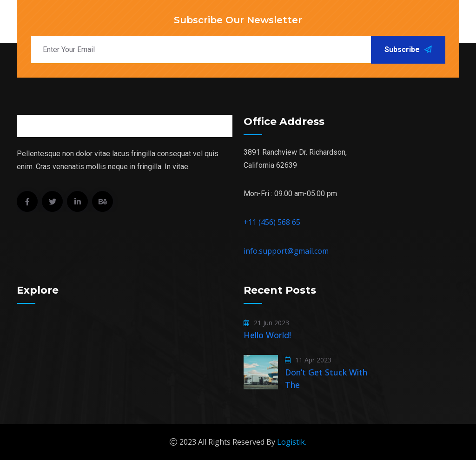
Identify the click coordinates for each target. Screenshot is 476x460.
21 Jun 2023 (266, 323)
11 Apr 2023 (308, 360)
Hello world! (267, 335)
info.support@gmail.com (286, 251)
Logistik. (292, 442)
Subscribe (408, 49)
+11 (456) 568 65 (272, 222)
